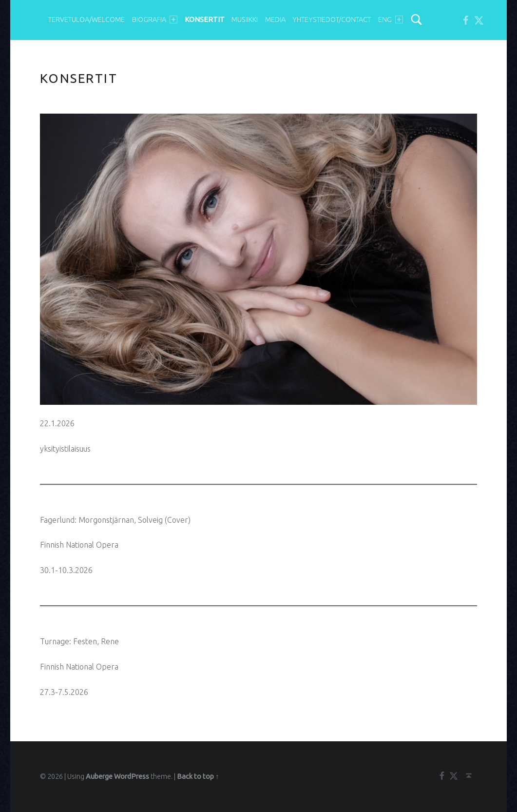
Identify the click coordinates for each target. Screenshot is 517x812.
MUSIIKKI (245, 20)
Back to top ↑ (198, 776)
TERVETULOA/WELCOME (86, 20)
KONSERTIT (205, 20)
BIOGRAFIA (155, 20)
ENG (391, 20)
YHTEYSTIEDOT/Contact (332, 20)
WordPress (132, 776)
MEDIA (275, 20)
